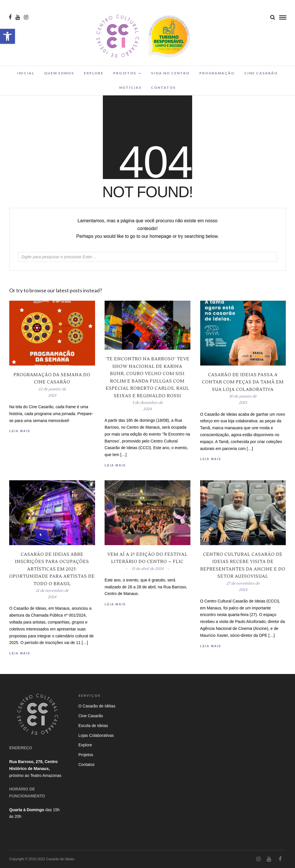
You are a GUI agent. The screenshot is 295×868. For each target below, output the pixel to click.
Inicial (26, 73)
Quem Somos (59, 73)
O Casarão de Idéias (97, 706)
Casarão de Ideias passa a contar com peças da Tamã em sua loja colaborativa (243, 382)
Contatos (163, 87)
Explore (94, 73)
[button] (7, 36)
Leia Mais (211, 459)
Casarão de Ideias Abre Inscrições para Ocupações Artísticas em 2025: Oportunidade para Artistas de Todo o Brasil (52, 569)
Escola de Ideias (93, 726)
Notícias (130, 87)
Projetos (125, 73)
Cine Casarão (261, 73)
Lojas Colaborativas (96, 735)
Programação (217, 73)
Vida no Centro (170, 73)
